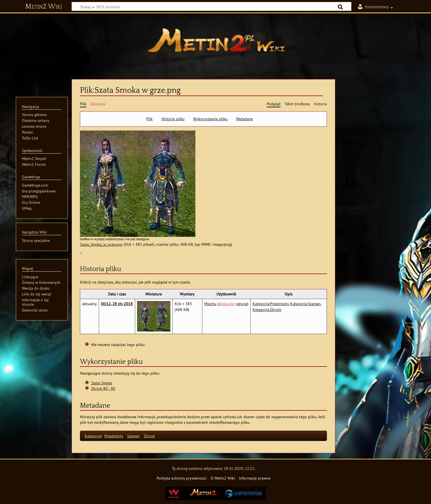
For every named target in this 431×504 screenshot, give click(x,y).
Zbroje (149, 436)
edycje (242, 304)
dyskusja (226, 304)
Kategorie (93, 436)
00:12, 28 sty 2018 (117, 304)
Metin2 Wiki (44, 7)
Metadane (245, 119)
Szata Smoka (102, 383)
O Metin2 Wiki (223, 478)
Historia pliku (173, 119)
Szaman (133, 436)
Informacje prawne (255, 478)
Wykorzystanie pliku (210, 119)
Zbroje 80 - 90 (103, 388)
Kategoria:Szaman (305, 304)
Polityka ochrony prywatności (182, 478)
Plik (149, 119)
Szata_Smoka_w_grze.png (101, 244)
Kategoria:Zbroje (267, 309)
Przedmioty (114, 436)
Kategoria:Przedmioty (271, 304)
